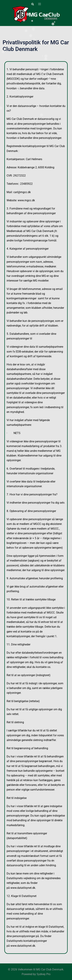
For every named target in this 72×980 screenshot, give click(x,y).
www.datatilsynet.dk (23, 888)
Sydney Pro (44, 974)
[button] (32, 4)
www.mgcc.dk (26, 200)
